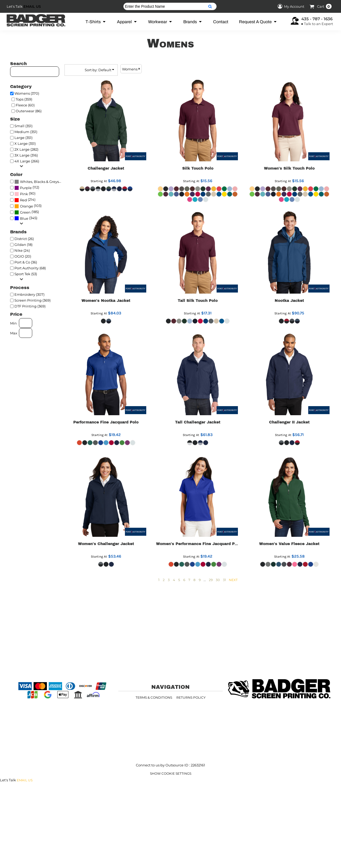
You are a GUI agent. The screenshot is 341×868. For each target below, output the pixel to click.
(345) (26, 218)
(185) (27, 212)
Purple (26, 188)
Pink (24, 194)
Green (25, 212)
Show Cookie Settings (171, 773)
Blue (24, 218)
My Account (290, 6)
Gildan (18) (23, 245)
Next (233, 580)
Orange (27, 206)
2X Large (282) (26, 149)
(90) (25, 194)
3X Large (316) (26, 155)
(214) (25, 200)
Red (23, 200)
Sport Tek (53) (26, 274)
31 (224, 580)
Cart (324, 6)
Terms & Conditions (154, 697)
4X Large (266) (27, 161)
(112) (27, 188)
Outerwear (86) (29, 111)
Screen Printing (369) (33, 300)
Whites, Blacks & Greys (39, 182)
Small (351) (23, 126)
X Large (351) (25, 143)
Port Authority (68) (30, 268)
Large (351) (23, 138)
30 (218, 580)
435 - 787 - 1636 (317, 19)
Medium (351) (26, 132)
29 (211, 580)
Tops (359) (24, 99)
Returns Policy (191, 697)
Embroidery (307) (29, 294)
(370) (39, 182)
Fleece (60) (25, 105)
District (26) (24, 239)
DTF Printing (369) (30, 306)
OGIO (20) (23, 256)
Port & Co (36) (26, 262)
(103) (28, 206)
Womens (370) (27, 93)
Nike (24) (22, 250)
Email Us (32, 6)
